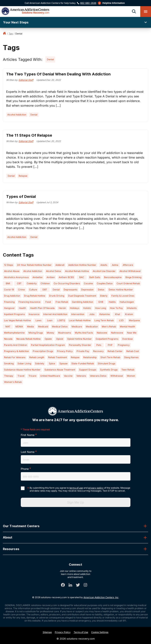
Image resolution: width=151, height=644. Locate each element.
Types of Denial (21, 197)
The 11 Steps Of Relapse (29, 135)
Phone (25, 469)
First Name (28, 435)
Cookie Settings (100, 632)
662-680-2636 (88, 3)
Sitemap (47, 632)
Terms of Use (81, 632)
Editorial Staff (26, 80)
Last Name (28, 452)
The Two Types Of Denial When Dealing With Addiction (58, 74)
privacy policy (96, 488)
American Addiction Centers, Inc (101, 597)
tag (11, 34)
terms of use (76, 488)
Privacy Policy (63, 632)
